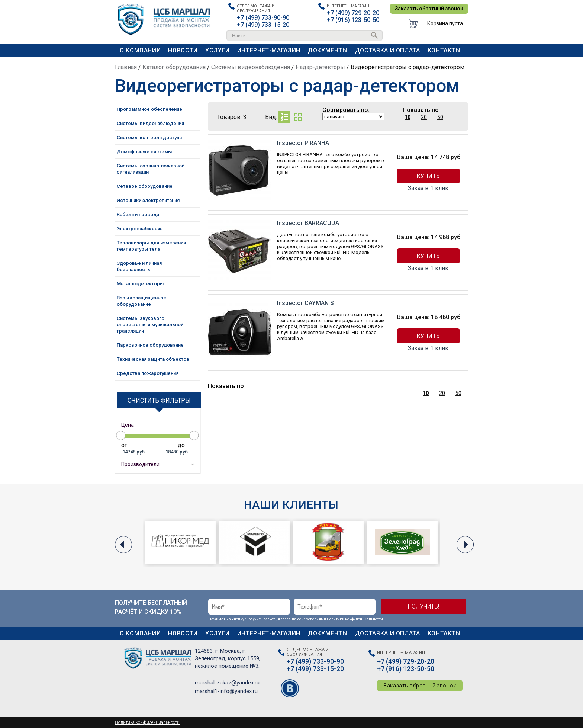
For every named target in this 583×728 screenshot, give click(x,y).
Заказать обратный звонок (429, 9)
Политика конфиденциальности (147, 722)
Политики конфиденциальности (355, 619)
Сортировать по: (346, 110)
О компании (140, 50)
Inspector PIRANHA (303, 143)
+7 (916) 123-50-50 (353, 20)
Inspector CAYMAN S (305, 303)
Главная (126, 67)
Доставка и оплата (388, 50)
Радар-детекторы (320, 67)
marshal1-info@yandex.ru (226, 691)
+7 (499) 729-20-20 (353, 13)
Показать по (421, 110)
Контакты (444, 50)
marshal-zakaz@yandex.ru (227, 683)
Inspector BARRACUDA (308, 223)
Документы (328, 50)
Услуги (218, 50)
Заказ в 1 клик (428, 188)
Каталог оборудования (174, 67)
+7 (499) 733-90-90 (263, 18)
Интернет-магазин (269, 50)
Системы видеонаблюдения (251, 67)
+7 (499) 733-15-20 (263, 25)
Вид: (271, 117)
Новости (183, 50)
